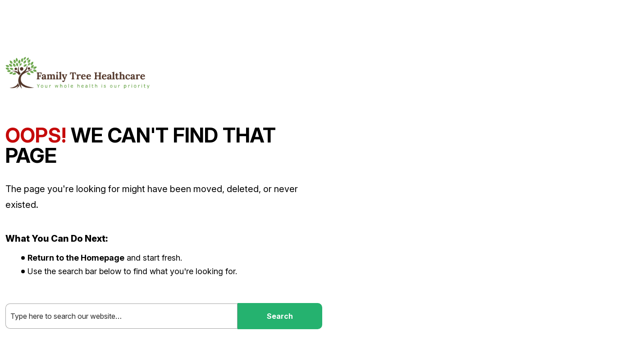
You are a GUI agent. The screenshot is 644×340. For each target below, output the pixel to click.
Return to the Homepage (76, 258)
